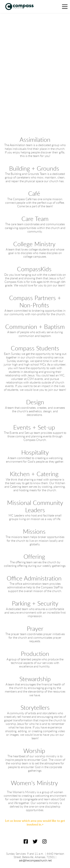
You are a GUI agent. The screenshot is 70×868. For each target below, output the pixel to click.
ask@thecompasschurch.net (35, 861)
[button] (65, 7)
